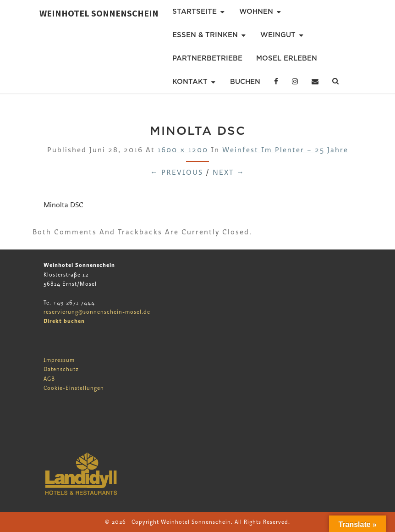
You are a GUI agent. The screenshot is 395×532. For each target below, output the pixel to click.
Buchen (245, 82)
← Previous (177, 172)
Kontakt (190, 82)
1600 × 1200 (183, 150)
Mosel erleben (287, 58)
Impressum (59, 360)
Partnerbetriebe (207, 58)
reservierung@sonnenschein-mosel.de (97, 312)
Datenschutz (61, 369)
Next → (229, 172)
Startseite (195, 11)
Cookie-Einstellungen (74, 388)
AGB (49, 379)
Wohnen (256, 11)
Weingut (278, 35)
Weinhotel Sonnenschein (99, 13)
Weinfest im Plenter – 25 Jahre (285, 150)
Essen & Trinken (205, 35)
